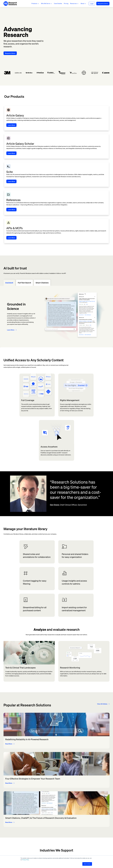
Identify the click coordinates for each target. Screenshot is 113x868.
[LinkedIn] (64, 850)
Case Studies (58, 3)
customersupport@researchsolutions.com (17, 838)
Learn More (11, 264)
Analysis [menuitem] (53, 832)
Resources (73, 3)
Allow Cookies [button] (87, 864)
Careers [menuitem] (73, 828)
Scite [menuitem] (32, 828)
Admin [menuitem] (92, 825)
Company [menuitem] (73, 819)
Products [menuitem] (33, 819)
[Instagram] (56, 850)
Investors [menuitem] (73, 822)
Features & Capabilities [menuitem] (58, 819)
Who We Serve (46, 3)
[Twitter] (49, 850)
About (82, 3)
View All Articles (102, 640)
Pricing (66, 3)
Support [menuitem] (92, 832)
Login (92, 4)
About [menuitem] (72, 825)
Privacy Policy (26, 860)
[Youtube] (60, 850)
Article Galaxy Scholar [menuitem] (38, 832)
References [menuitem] (34, 825)
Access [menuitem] (53, 825)
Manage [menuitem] (53, 828)
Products (34, 3)
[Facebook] (53, 850)
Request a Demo (103, 4)
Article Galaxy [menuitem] (35, 822)
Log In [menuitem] (92, 819)
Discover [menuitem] (53, 822)
